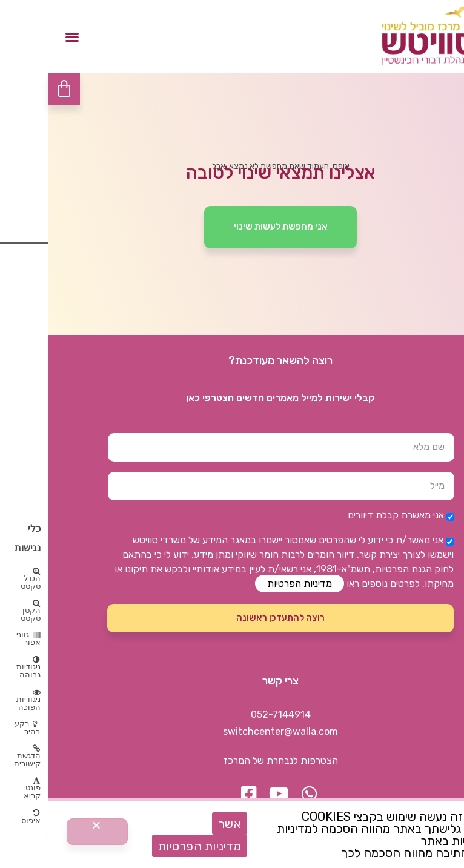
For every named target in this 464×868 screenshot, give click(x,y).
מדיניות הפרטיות (251, 584)
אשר (181, 824)
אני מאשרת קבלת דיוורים (347, 515)
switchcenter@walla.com (232, 731)
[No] (49, 832)
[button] (24, 37)
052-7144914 (232, 714)
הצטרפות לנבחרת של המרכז (232, 760)
